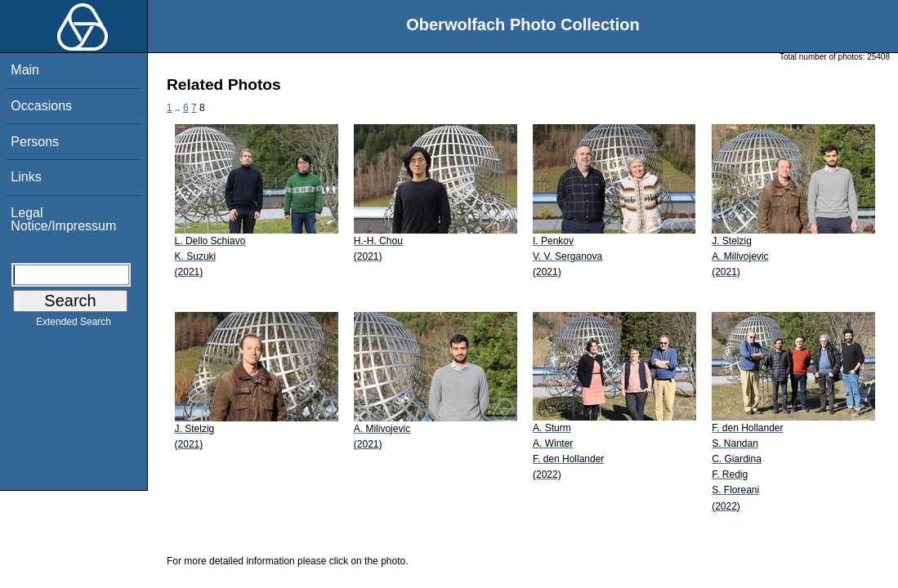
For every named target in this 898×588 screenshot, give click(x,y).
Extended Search (74, 325)
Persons (35, 142)
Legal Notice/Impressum (63, 219)
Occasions (41, 106)
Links (26, 177)
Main (25, 70)
